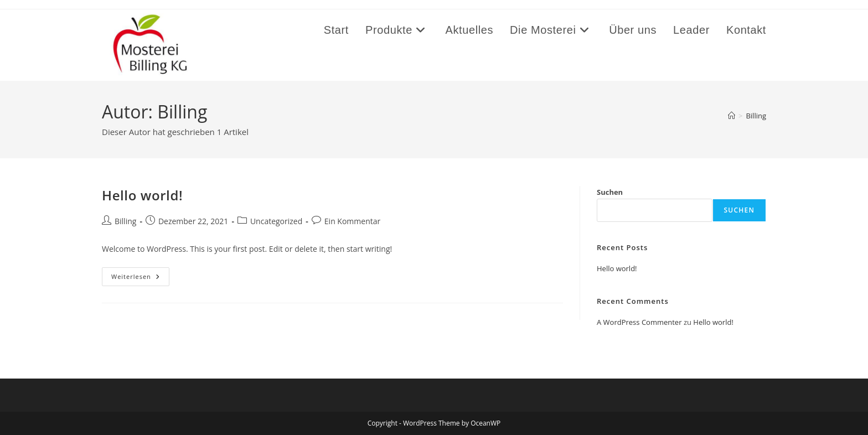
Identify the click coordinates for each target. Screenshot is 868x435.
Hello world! (142, 195)
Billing (756, 116)
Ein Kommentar (352, 221)
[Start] (732, 116)
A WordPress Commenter (639, 322)
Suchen (610, 192)
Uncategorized (276, 221)
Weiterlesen (140, 279)
